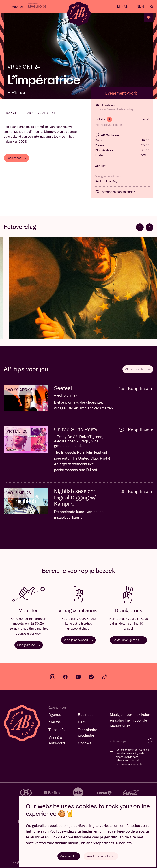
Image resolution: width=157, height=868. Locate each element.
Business (86, 715)
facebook (65, 677)
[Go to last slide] (140, 227)
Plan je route (29, 645)
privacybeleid (123, 760)
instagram (53, 677)
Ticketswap (106, 105)
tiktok (104, 677)
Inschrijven (151, 741)
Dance (12, 113)
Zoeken (152, 7)
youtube (78, 677)
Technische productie (88, 733)
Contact (85, 743)
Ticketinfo (57, 730)
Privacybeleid (17, 862)
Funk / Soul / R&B (41, 113)
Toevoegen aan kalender (115, 192)
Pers (82, 722)
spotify (91, 677)
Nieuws (55, 722)
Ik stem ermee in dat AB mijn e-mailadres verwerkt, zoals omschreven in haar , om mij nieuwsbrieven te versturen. (133, 757)
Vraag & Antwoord (57, 740)
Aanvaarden (69, 856)
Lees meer (16, 158)
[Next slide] (149, 227)
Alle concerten (138, 369)
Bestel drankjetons (128, 640)
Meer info (124, 843)
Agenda (17, 6)
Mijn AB (122, 6)
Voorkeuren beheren (101, 856)
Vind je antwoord (78, 640)
